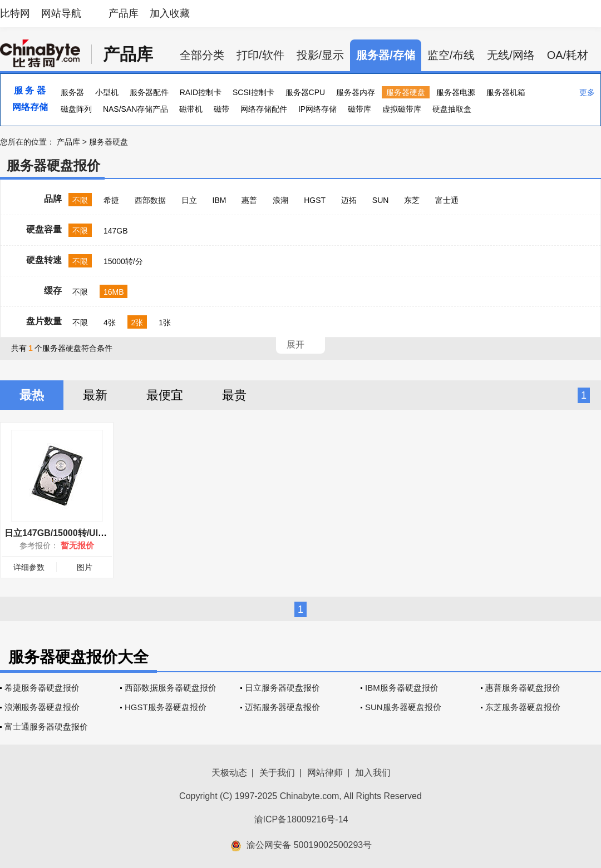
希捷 (111, 200)
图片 (85, 567)
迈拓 (349, 200)
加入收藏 (170, 13)
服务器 (72, 92)
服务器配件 (149, 92)
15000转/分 (123, 261)
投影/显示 (321, 55)
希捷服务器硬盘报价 (42, 688)
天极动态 (229, 773)
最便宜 (165, 395)
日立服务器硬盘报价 (282, 688)
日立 (189, 200)
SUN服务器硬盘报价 (403, 707)
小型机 (107, 92)
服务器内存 (356, 92)
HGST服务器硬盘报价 (166, 707)
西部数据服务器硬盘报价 (171, 688)
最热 (32, 395)
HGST (315, 200)
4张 (110, 323)
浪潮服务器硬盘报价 (42, 707)
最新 (95, 395)
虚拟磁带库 (402, 109)
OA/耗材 (568, 55)
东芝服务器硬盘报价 (523, 707)
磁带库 (359, 109)
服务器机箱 (506, 92)
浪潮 (280, 200)
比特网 (15, 13)
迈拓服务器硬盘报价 (282, 707)
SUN (381, 200)
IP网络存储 (317, 109)
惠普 (249, 200)
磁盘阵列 (76, 109)
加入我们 (373, 773)
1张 (165, 323)
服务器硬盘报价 (53, 165)
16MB (114, 292)
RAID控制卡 (201, 92)
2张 (137, 323)
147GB (116, 231)
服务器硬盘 (406, 92)
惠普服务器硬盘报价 (523, 688)
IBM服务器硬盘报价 (402, 688)
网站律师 (325, 773)
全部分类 (202, 55)
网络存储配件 (264, 109)
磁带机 (191, 109)
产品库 (124, 13)
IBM (220, 200)
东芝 (412, 200)
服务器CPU (306, 92)
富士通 (447, 200)
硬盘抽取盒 (452, 109)
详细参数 (29, 567)
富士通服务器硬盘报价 (46, 726)
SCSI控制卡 (253, 92)
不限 (80, 200)
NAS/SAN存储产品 (136, 109)
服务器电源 (456, 92)
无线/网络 (511, 55)
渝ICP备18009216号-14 (301, 819)
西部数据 (150, 200)
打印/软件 (260, 55)
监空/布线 (451, 55)
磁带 (221, 109)
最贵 (234, 395)
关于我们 (277, 773)
